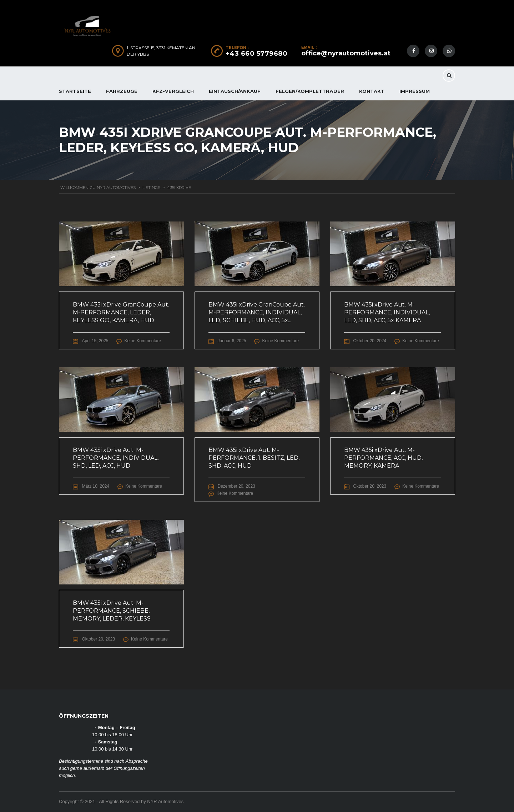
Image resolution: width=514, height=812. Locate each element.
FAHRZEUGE (122, 91)
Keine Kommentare (143, 341)
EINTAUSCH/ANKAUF (235, 91)
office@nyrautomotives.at (346, 53)
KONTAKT (372, 91)
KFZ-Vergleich (173, 91)
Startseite (75, 91)
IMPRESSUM (415, 91)
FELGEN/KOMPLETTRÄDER (310, 91)
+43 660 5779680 (257, 54)
